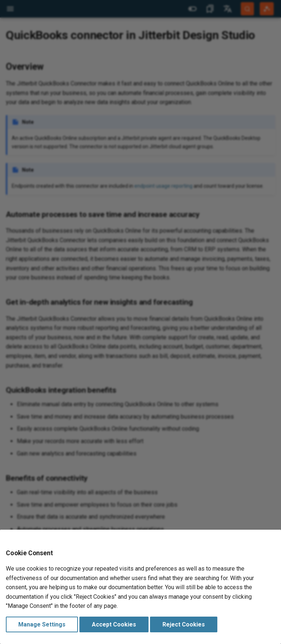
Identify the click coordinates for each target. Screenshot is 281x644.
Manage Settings (42, 624)
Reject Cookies (184, 624)
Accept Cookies (114, 624)
